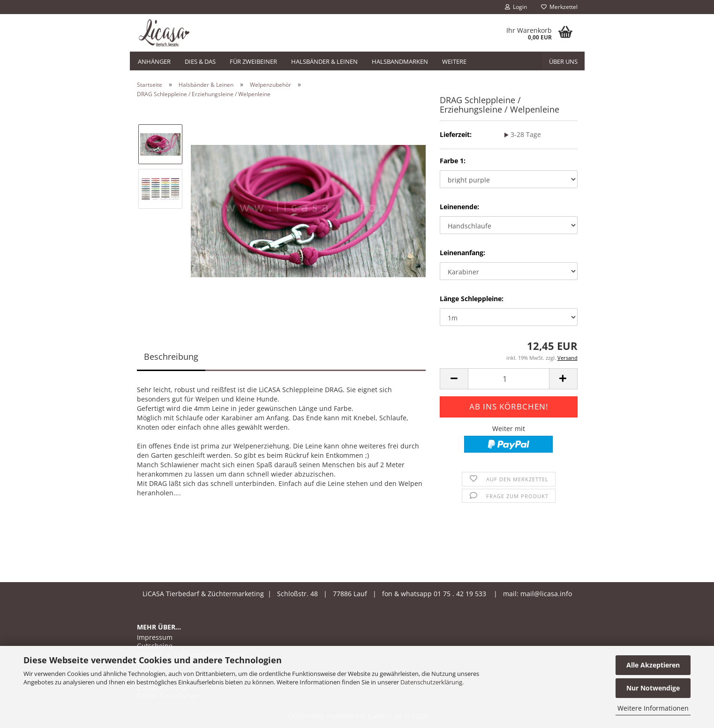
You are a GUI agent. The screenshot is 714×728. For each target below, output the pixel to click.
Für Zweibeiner (253, 61)
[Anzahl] (508, 379)
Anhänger (154, 61)
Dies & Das (200, 61)
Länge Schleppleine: (472, 299)
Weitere (454, 61)
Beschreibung (171, 356)
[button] (454, 379)
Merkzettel (559, 7)
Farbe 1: (453, 161)
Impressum (155, 637)
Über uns (563, 61)
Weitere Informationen (653, 708)
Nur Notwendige (653, 688)
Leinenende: (459, 207)
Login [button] (516, 7)
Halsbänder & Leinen (324, 61)
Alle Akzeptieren (653, 665)
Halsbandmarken (400, 61)
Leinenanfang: (462, 253)
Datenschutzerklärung (431, 682)
